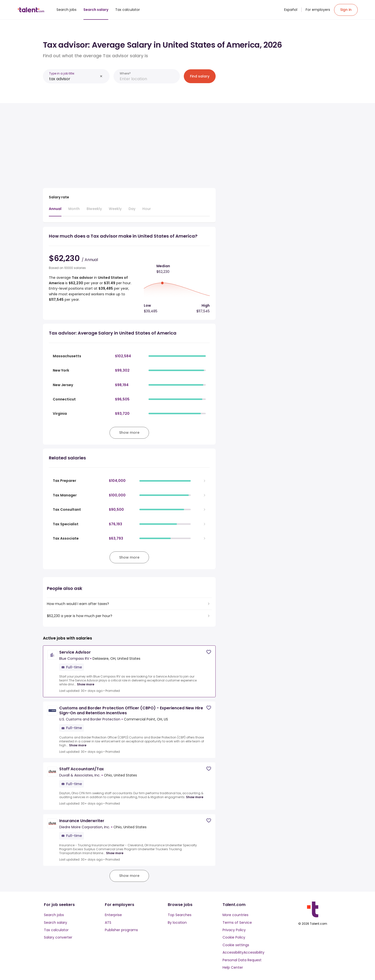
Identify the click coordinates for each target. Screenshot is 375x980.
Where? (125, 73)
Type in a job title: (62, 73)
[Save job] (209, 652)
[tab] (55, 211)
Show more (86, 684)
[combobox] (74, 79)
